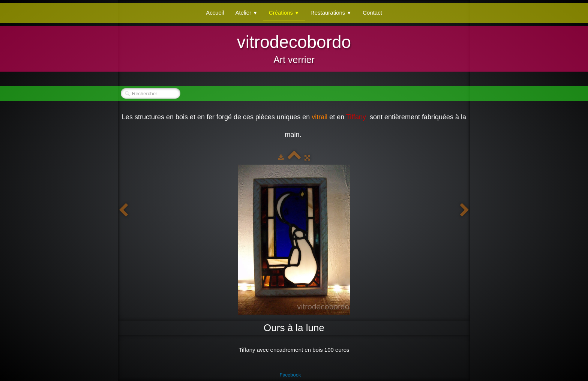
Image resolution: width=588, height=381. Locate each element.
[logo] (294, 48)
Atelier (247, 13)
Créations (284, 13)
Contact (372, 13)
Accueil (215, 13)
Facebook (290, 375)
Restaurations (331, 13)
